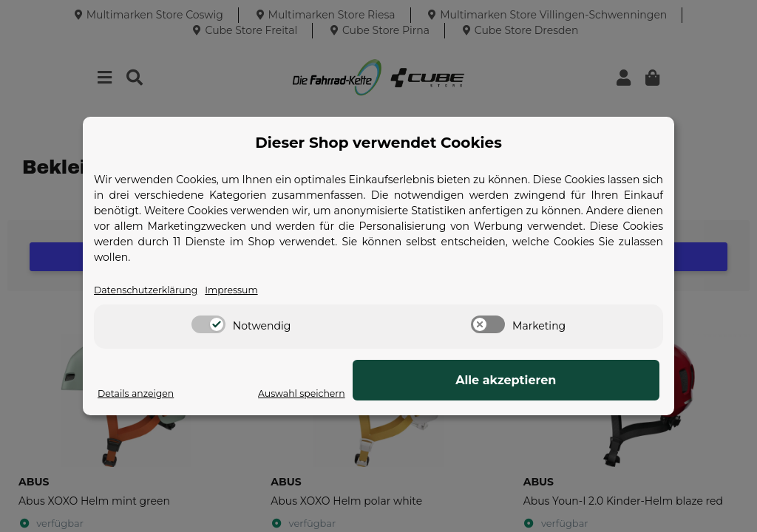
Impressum (248, 290)
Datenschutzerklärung (152, 290)
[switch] (208, 326)
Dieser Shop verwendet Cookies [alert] (378, 142)
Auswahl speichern (455, 394)
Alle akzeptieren (585, 381)
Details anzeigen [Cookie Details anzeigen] (140, 394)
